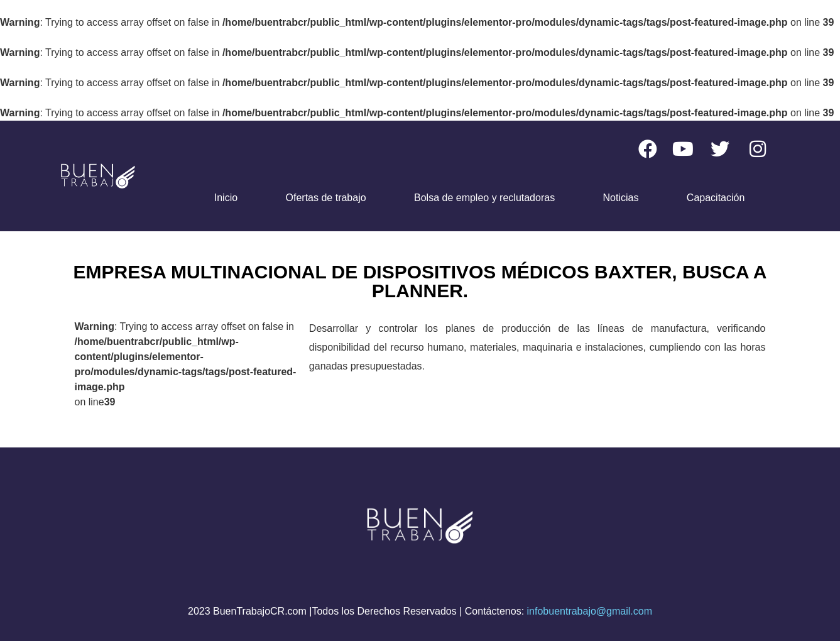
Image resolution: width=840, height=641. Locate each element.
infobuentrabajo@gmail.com (590, 611)
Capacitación (716, 198)
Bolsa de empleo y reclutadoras (484, 198)
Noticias (621, 198)
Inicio (226, 198)
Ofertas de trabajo (326, 198)
